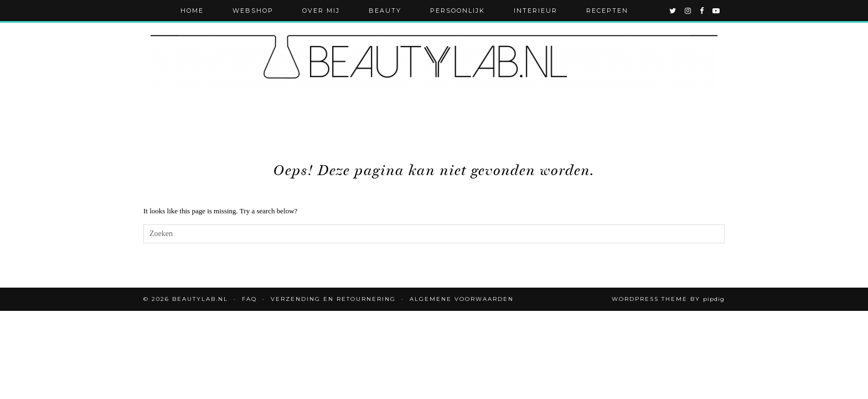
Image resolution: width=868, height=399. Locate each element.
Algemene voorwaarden (462, 299)
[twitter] (673, 11)
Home (192, 11)
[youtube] (717, 11)
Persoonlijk (458, 11)
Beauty (385, 11)
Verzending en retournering (333, 299)
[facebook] (702, 11)
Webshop (253, 11)
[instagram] (688, 11)
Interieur (536, 11)
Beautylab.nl (200, 299)
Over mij (321, 11)
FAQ (249, 299)
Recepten (607, 11)
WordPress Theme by (668, 299)
